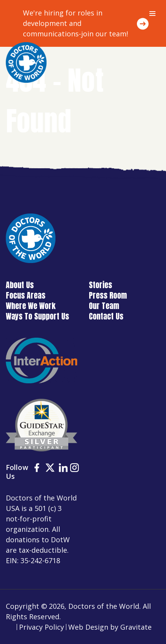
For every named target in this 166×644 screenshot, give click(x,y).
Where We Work (31, 306)
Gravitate (136, 627)
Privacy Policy (41, 627)
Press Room (108, 295)
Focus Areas (26, 295)
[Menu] (152, 14)
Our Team (104, 306)
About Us (20, 285)
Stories (100, 285)
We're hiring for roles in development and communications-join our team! (75, 23)
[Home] (26, 62)
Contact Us (106, 316)
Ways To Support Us (37, 316)
